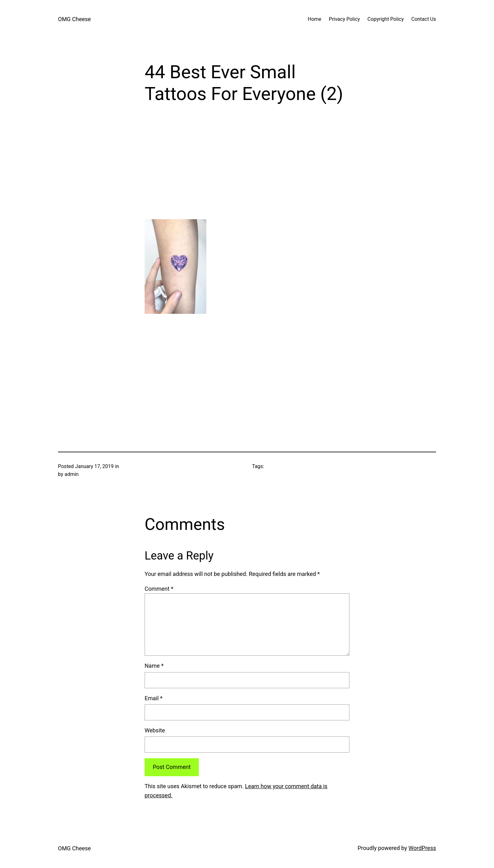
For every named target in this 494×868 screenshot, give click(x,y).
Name (154, 666)
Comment (159, 589)
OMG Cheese (74, 19)
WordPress (422, 848)
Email (154, 698)
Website (155, 730)
